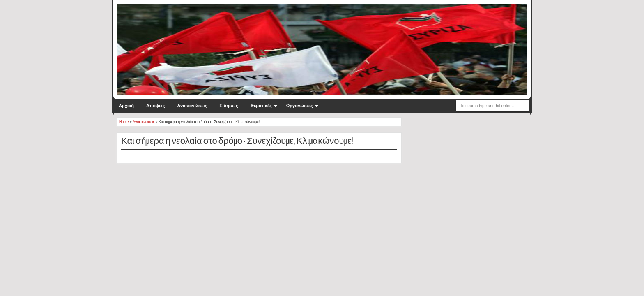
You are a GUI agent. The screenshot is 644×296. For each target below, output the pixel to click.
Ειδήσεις (229, 106)
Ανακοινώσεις (192, 106)
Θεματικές (261, 106)
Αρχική (126, 106)
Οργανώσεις (300, 106)
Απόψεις (155, 106)
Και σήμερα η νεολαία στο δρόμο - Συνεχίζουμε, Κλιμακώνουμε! (237, 141)
